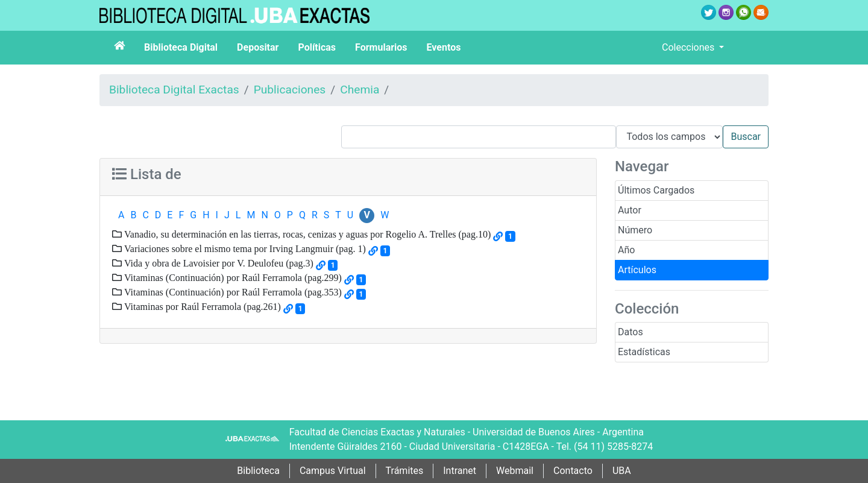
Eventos (444, 47)
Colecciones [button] (689, 47)
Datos (631, 332)
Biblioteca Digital (181, 47)
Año (626, 250)
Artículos (637, 270)
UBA (622, 471)
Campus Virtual (333, 471)
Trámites (405, 471)
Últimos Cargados (656, 190)
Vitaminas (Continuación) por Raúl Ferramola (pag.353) (232, 292)
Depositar (258, 47)
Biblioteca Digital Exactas (174, 90)
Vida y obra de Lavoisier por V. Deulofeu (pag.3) (218, 263)
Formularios (381, 47)
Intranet (460, 471)
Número (635, 230)
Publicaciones (290, 90)
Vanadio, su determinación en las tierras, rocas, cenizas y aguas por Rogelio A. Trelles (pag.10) (306, 234)
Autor (630, 210)
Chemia (360, 90)
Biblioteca (258, 471)
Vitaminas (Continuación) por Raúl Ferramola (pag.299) (232, 277)
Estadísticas (644, 352)
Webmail (515, 471)
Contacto (573, 471)
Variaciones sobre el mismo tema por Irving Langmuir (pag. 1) (244, 248)
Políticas (317, 47)
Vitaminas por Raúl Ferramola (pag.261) (201, 306)
